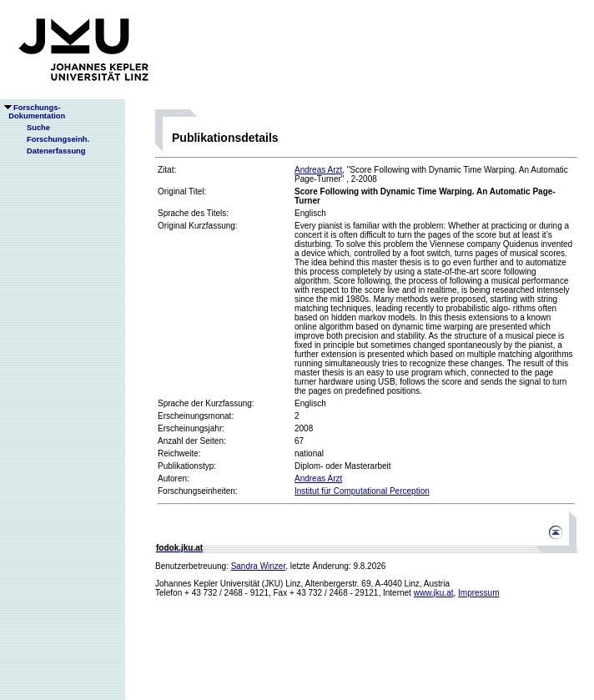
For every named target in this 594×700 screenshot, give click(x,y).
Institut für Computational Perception (362, 491)
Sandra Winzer (259, 566)
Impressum (478, 593)
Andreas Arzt (318, 170)
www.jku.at (434, 593)
